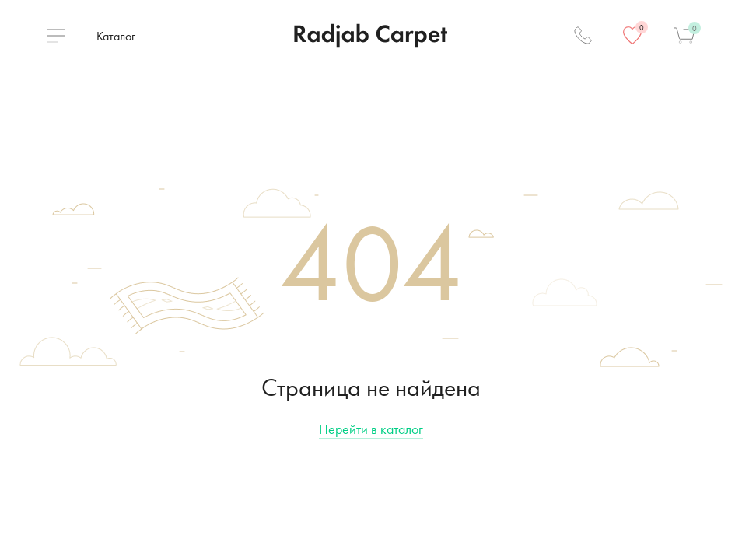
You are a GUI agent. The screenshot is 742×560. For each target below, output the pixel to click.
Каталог (116, 36)
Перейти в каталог (371, 429)
